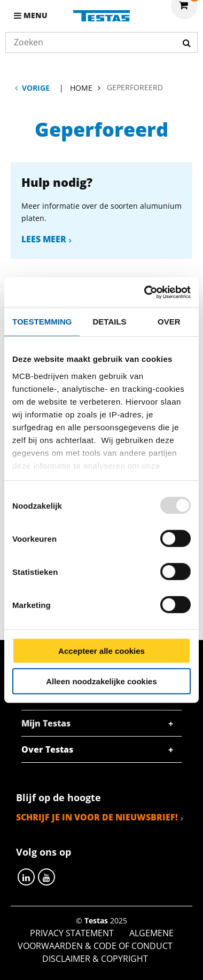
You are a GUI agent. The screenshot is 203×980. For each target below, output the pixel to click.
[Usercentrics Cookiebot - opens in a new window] (145, 293)
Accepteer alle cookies (101, 651)
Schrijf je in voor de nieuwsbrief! (97, 817)
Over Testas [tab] (47, 749)
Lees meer (44, 239)
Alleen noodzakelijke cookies (101, 681)
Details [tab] (110, 321)
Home (81, 88)
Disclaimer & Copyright (95, 959)
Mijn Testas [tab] (46, 723)
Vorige (36, 88)
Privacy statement (72, 933)
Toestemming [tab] (42, 321)
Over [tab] (169, 321)
